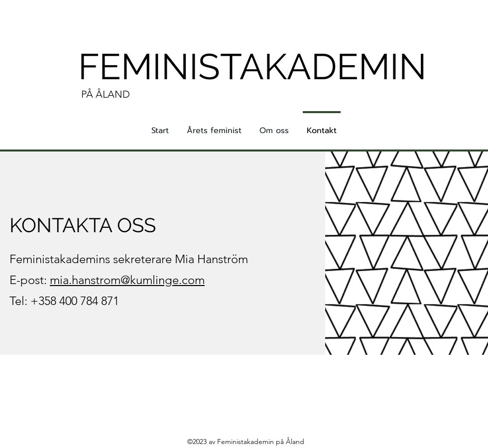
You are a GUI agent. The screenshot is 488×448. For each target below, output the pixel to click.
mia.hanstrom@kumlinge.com (127, 280)
